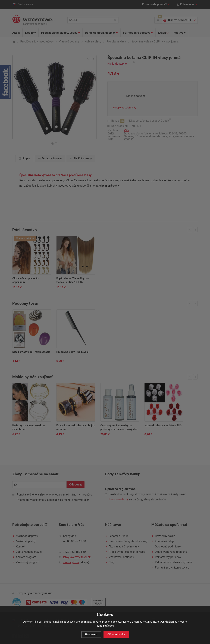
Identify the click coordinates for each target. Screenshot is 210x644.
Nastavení (91, 635)
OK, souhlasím (116, 635)
